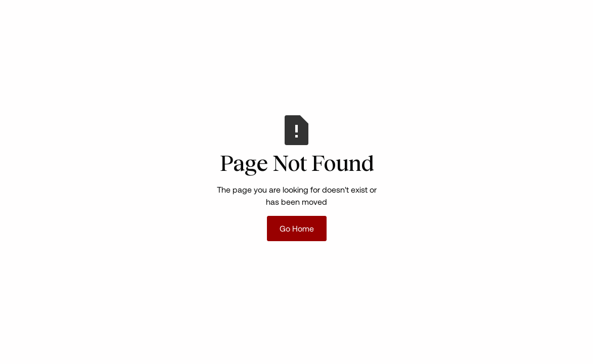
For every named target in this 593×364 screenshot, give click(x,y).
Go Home (297, 228)
